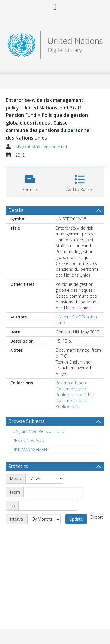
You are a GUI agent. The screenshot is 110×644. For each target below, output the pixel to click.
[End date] (48, 506)
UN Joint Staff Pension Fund (41, 146)
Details (16, 210)
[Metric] (45, 479)
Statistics (18, 466)
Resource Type (70, 383)
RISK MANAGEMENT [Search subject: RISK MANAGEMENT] (31, 450)
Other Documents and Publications (75, 400)
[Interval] (44, 519)
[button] (30, 181)
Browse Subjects (26, 421)
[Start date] (53, 492)
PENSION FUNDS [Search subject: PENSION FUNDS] (28, 440)
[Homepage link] (55, 43)
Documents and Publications (71, 392)
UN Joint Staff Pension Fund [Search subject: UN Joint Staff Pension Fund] (38, 431)
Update (76, 519)
